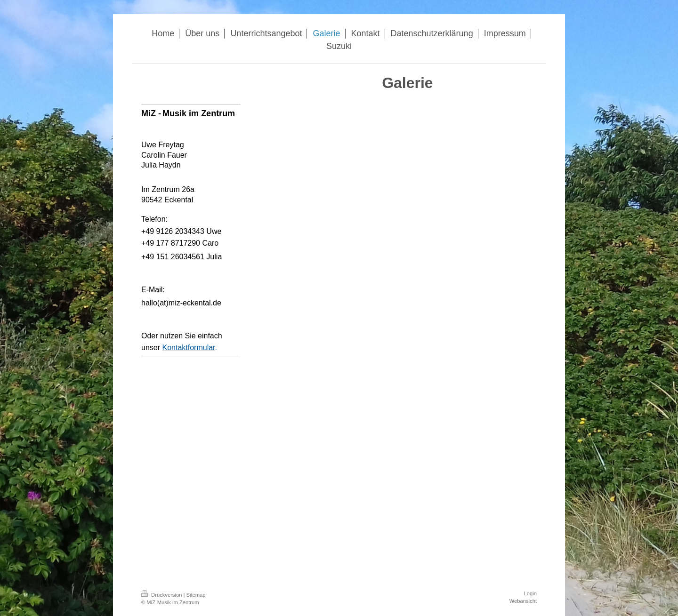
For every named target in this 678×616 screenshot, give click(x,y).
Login (530, 593)
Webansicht (523, 601)
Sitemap (196, 595)
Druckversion (162, 595)
